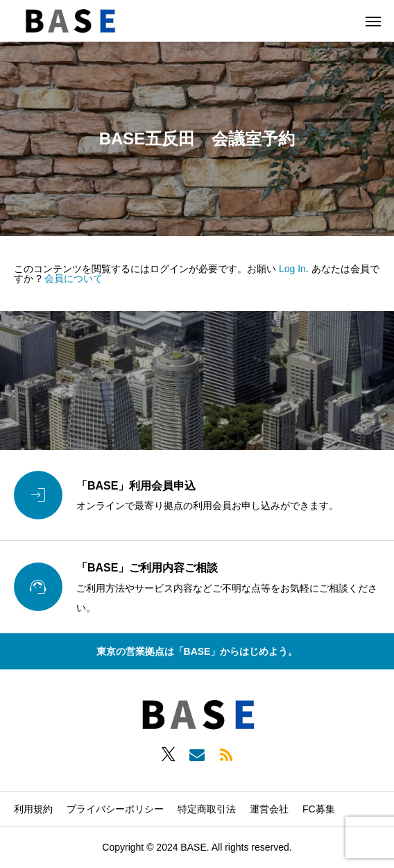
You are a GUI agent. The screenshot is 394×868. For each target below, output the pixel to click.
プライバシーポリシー (115, 809)
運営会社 (269, 809)
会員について (74, 278)
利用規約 (33, 809)
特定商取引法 (207, 809)
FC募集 (319, 809)
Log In (292, 269)
